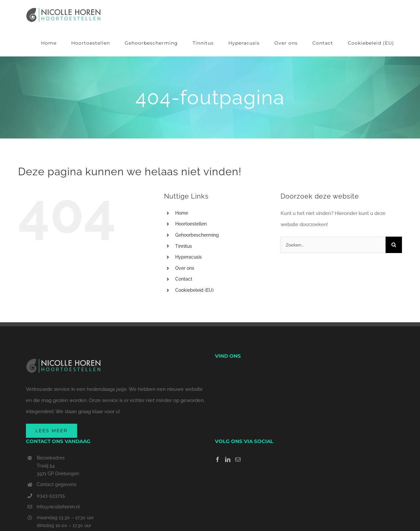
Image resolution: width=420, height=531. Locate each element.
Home (182, 213)
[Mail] (238, 459)
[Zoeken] (394, 245)
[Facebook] (218, 459)
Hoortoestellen (191, 224)
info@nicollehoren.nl (58, 507)
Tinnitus (184, 246)
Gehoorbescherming (197, 235)
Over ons (185, 268)
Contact (184, 279)
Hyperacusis (189, 257)
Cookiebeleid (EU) (194, 290)
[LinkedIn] (228, 459)
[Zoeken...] (333, 245)
